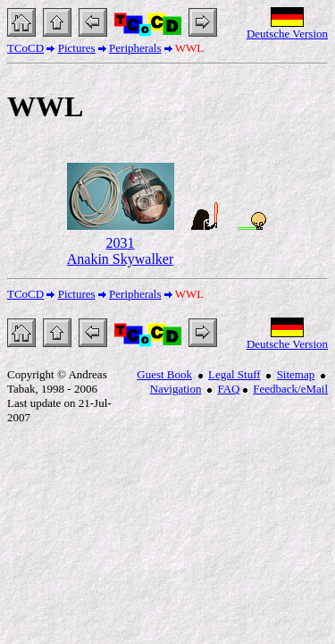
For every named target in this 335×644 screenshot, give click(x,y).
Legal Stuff (234, 374)
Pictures (77, 48)
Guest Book (164, 374)
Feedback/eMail (290, 389)
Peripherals (135, 48)
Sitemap (296, 374)
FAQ (228, 389)
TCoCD (25, 48)
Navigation (176, 389)
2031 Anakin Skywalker (121, 251)
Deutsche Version (287, 34)
